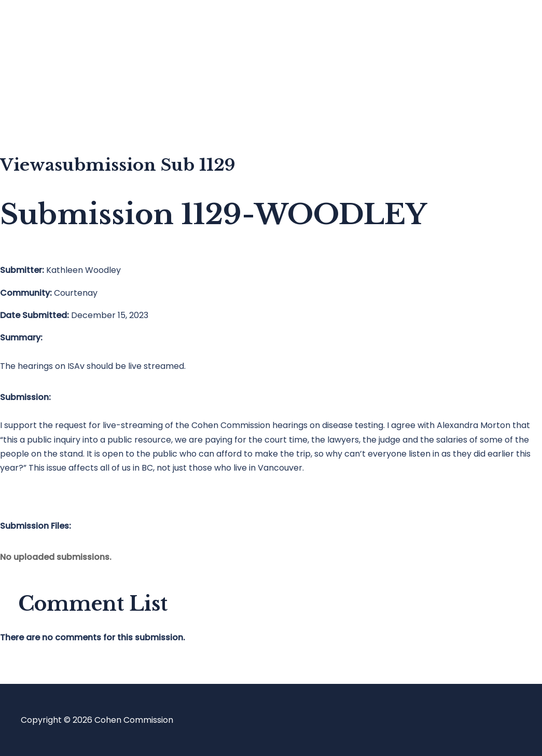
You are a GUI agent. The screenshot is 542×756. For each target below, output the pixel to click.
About (54, 112)
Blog (50, 70)
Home (54, 29)
